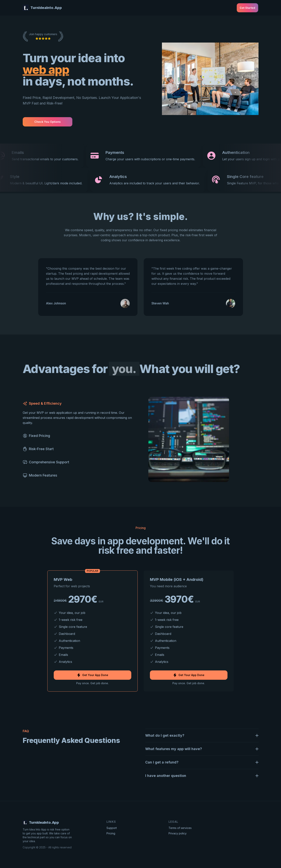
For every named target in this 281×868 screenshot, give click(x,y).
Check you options (48, 122)
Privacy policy (178, 833)
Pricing (111, 833)
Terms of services (180, 828)
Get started (247, 8)
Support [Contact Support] (112, 828)
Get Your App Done (93, 675)
